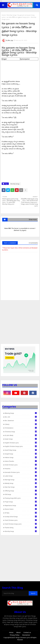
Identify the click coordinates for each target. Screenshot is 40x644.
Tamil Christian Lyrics (21, 520)
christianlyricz (21, 428)
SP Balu (21, 513)
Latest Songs (21, 476)
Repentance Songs (21, 505)
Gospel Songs (21, 454)
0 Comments (33, 243)
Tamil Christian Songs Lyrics (21, 524)
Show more (33, 219)
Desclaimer (26, 635)
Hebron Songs (21, 457)
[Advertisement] (20, 323)
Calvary (21, 424)
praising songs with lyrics (21, 498)
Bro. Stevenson (21, 421)
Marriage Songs (21, 480)
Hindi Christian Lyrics (21, 465)
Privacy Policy (15, 635)
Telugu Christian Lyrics (23, 637)
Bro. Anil (21, 417)
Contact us (27, 632)
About (18, 632)
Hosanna (21, 469)
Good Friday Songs (21, 450)
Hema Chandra (21, 461)
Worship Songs (12, 15)
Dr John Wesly (21, 435)
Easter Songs (21, 439)
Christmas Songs (21, 432)
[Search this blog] (16, 593)
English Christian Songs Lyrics (21, 446)
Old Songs (21, 494)
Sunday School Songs (21, 517)
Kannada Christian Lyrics (21, 472)
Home (4, 15)
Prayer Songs (21, 502)
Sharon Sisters (21, 509)
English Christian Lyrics (21, 443)
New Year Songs (21, 487)
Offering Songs (21, 491)
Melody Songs (21, 483)
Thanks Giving (21, 528)
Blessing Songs (21, 413)
